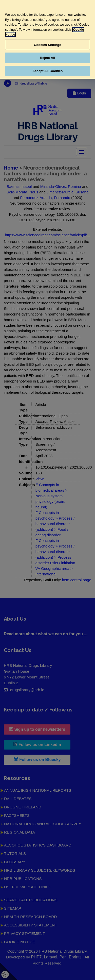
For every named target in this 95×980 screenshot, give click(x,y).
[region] (48, 39)
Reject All (47, 58)
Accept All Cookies (48, 71)
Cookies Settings (48, 45)
